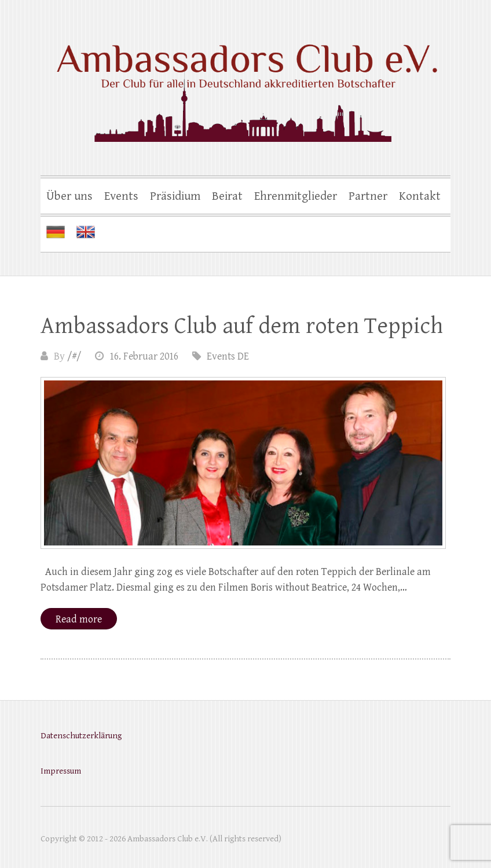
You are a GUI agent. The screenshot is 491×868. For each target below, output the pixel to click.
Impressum (61, 771)
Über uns (69, 196)
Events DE (228, 356)
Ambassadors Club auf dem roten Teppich (242, 326)
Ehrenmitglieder (296, 196)
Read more (79, 619)
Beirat (227, 196)
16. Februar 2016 (144, 356)
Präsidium (175, 196)
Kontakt (420, 196)
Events (121, 196)
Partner (368, 196)
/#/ (74, 356)
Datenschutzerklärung (81, 736)
